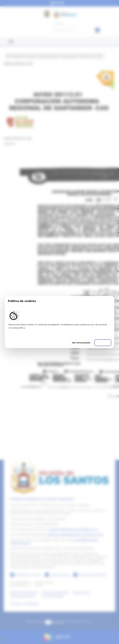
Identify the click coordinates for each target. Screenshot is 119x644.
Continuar (103, 343)
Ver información (81, 343)
